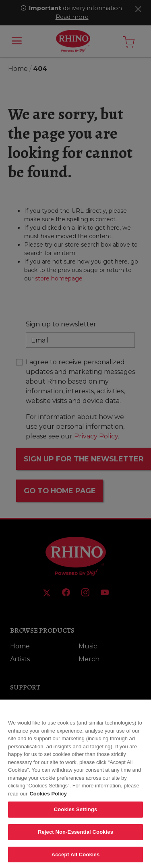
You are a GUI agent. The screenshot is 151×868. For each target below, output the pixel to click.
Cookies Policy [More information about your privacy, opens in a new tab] (48, 798)
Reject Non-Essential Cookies (75, 837)
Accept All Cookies (76, 859)
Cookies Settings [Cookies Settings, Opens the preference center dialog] (76, 814)
